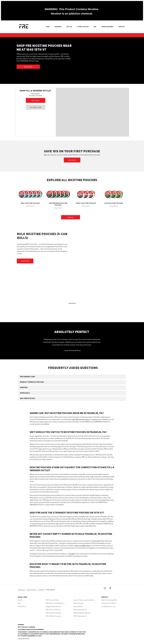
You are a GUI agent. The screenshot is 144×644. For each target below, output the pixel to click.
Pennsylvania (32, 590)
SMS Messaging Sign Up (82, 613)
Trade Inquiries (107, 27)
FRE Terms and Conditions (55, 603)
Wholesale (22, 606)
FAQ (95, 27)
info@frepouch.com (108, 606)
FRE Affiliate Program (53, 616)
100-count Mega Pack (82, 546)
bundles (72, 554)
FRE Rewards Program (53, 613)
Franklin (41, 590)
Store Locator (83, 27)
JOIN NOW (72, 303)
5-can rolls (96, 541)
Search (20, 600)
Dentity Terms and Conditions (84, 600)
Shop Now (28, 67)
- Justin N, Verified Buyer (72, 350)
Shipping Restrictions (53, 606)
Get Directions (35, 107)
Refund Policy (78, 603)
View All (71, 217)
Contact (122, 27)
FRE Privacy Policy (52, 600)
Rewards (58, 27)
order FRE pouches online (80, 419)
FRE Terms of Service (53, 610)
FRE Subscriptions (80, 616)
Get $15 (69, 27)
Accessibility (78, 606)
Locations (21, 590)
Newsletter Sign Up (80, 610)
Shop (48, 27)
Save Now (72, 160)
